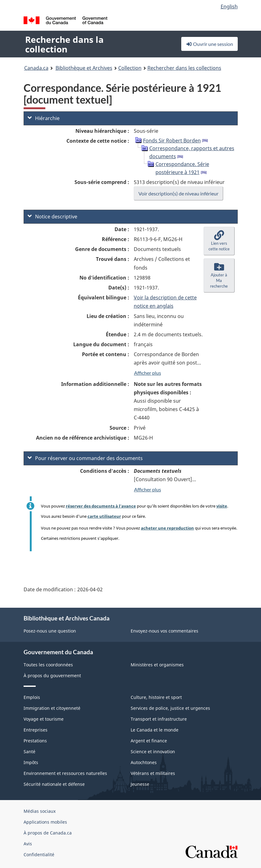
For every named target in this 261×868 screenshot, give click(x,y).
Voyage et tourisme (44, 719)
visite (222, 506)
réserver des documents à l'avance (101, 506)
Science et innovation (153, 752)
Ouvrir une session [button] (209, 44)
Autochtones (144, 762)
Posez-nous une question (50, 631)
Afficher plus (148, 373)
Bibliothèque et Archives (84, 68)
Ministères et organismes (157, 665)
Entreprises (36, 730)
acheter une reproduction (167, 528)
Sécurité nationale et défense (54, 784)
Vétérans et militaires (153, 773)
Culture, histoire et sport (156, 697)
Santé (29, 752)
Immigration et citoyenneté (52, 708)
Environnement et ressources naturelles (65, 773)
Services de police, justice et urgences (170, 708)
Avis (28, 844)
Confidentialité (39, 855)
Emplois (32, 697)
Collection (130, 68)
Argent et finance (149, 741)
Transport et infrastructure (159, 719)
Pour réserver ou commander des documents (85, 458)
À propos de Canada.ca (48, 833)
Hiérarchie (44, 118)
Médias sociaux (40, 811)
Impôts (31, 762)
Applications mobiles (45, 822)
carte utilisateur (104, 516)
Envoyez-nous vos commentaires (164, 631)
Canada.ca (36, 68)
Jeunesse (140, 784)
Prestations (35, 741)
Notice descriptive (52, 217)
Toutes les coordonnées (48, 665)
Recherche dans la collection (64, 44)
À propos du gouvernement (52, 676)
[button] (219, 241)
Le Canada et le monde (155, 730)
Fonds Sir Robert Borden (172, 141)
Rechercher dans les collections (184, 68)
